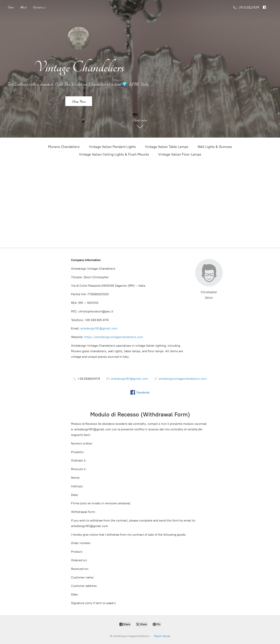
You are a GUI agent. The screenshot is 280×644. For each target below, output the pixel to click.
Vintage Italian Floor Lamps (180, 154)
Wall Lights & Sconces (215, 147)
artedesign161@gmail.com (99, 328)
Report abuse (162, 636)
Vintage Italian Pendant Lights (112, 147)
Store (11, 7)
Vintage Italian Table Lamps (167, 147)
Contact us (39, 7)
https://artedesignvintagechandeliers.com (114, 337)
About (23, 7)
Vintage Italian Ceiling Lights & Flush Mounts (114, 154)
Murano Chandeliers (64, 147)
